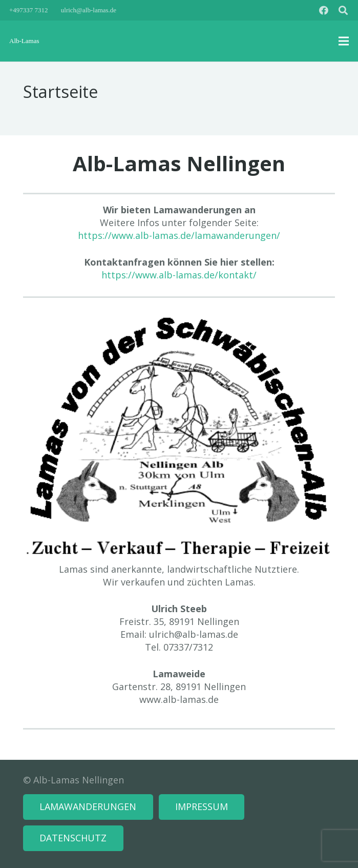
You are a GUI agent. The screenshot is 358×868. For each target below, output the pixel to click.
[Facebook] (324, 10)
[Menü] (344, 41)
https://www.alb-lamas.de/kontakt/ (179, 275)
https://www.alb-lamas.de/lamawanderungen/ (179, 235)
